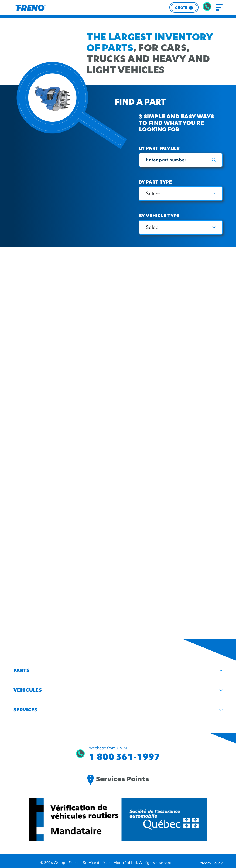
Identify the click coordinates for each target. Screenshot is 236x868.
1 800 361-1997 (124, 757)
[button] (118, 670)
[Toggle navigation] (219, 7)
